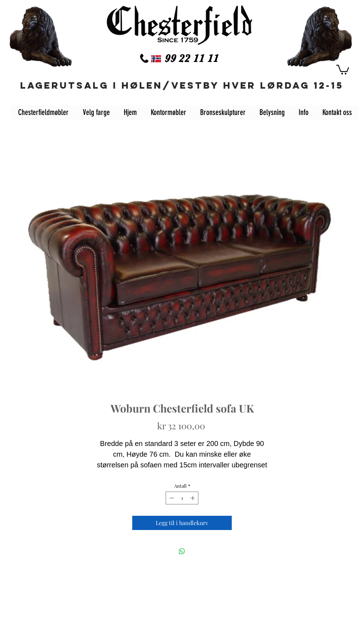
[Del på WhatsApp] (182, 551)
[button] (343, 69)
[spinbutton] (182, 498)
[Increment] (193, 498)
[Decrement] (171, 498)
